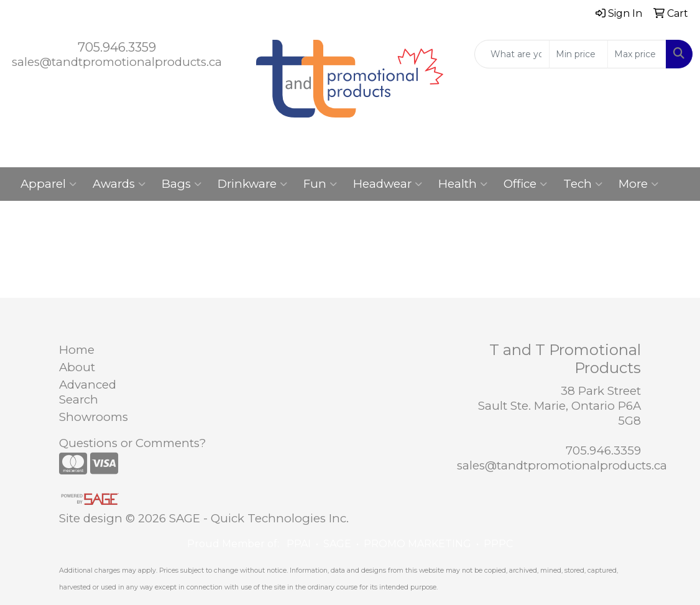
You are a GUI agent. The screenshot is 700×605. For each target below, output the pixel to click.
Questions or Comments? (132, 443)
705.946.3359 (117, 47)
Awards (119, 184)
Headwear (388, 184)
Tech (583, 184)
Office (525, 184)
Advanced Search (88, 392)
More (638, 184)
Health (463, 184)
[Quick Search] (512, 54)
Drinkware (252, 184)
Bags (182, 184)
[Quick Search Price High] (637, 54)
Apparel (48, 184)
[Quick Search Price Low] (578, 54)
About (77, 367)
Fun (320, 184)
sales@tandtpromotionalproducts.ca (117, 62)
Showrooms (94, 417)
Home (77, 350)
